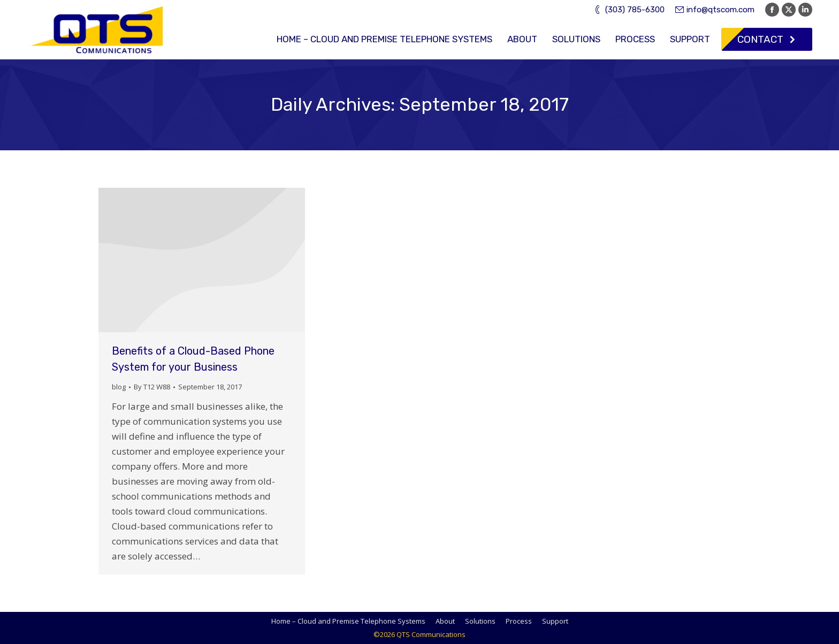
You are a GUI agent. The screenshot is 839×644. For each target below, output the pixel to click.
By (152, 387)
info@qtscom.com (715, 10)
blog (119, 387)
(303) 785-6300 (629, 10)
